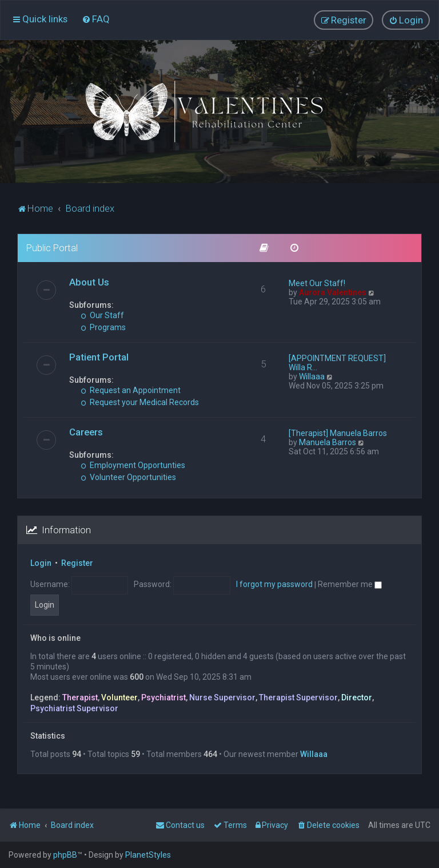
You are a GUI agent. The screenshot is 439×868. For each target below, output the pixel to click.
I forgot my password (274, 584)
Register (77, 563)
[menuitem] (96, 19)
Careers (86, 432)
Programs (103, 327)
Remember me (350, 584)
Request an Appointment (131, 390)
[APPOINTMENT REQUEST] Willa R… (337, 363)
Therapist (80, 697)
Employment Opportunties (133, 465)
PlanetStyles (148, 855)
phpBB (65, 855)
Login (41, 563)
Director (357, 697)
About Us (89, 282)
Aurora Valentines (333, 292)
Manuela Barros (328, 442)
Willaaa (312, 376)
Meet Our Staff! (317, 283)
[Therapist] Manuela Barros (338, 433)
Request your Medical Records (140, 402)
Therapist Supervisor (298, 697)
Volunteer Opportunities (128, 477)
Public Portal (52, 248)
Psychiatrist (163, 697)
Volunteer (119, 697)
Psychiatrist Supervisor (74, 708)
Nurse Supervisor (222, 697)
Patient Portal (99, 357)
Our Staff (102, 315)
